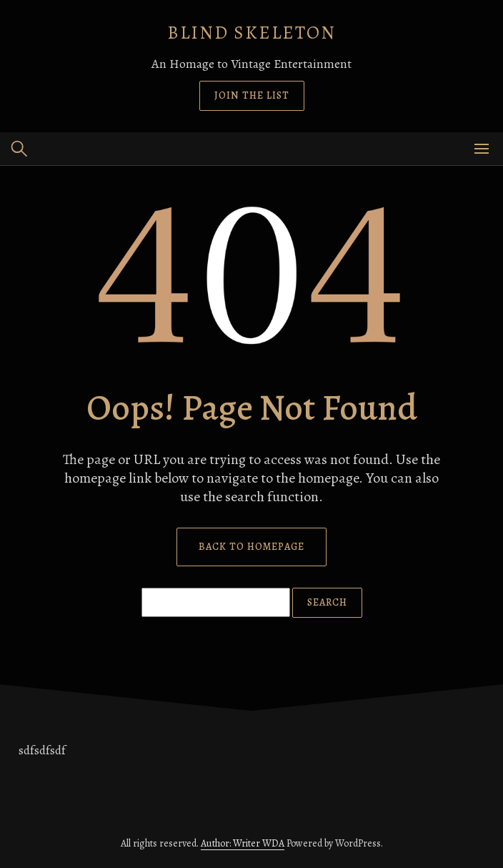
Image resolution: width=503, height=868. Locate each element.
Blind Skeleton (251, 33)
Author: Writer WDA (243, 843)
